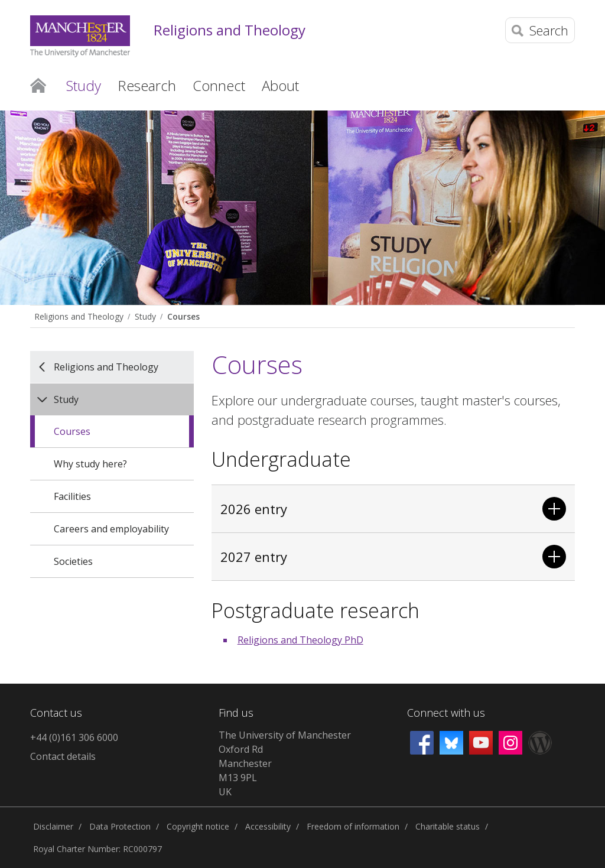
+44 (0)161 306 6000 (74, 737)
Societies (73, 561)
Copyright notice (198, 826)
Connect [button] (219, 85)
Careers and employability (111, 529)
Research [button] (147, 85)
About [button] (280, 85)
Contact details (63, 756)
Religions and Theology (230, 30)
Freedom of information (353, 826)
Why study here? (90, 464)
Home (38, 84)
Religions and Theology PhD (300, 640)
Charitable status (448, 826)
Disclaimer (53, 826)
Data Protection (120, 826)
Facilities (72, 496)
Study (145, 316)
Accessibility (268, 826)
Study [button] (84, 85)
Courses (183, 316)
